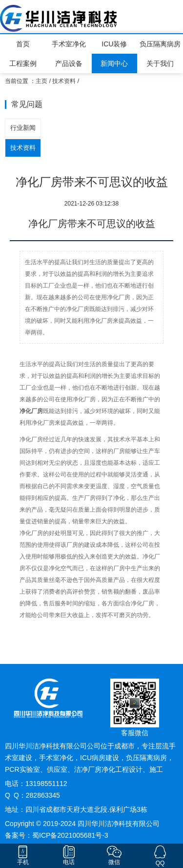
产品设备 (69, 63)
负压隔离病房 (160, 44)
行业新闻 (23, 128)
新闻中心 (114, 63)
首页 (23, 44)
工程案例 (23, 63)
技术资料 (64, 81)
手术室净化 (69, 44)
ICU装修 (114, 44)
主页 (41, 81)
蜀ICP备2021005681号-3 (70, 835)
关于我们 (160, 63)
